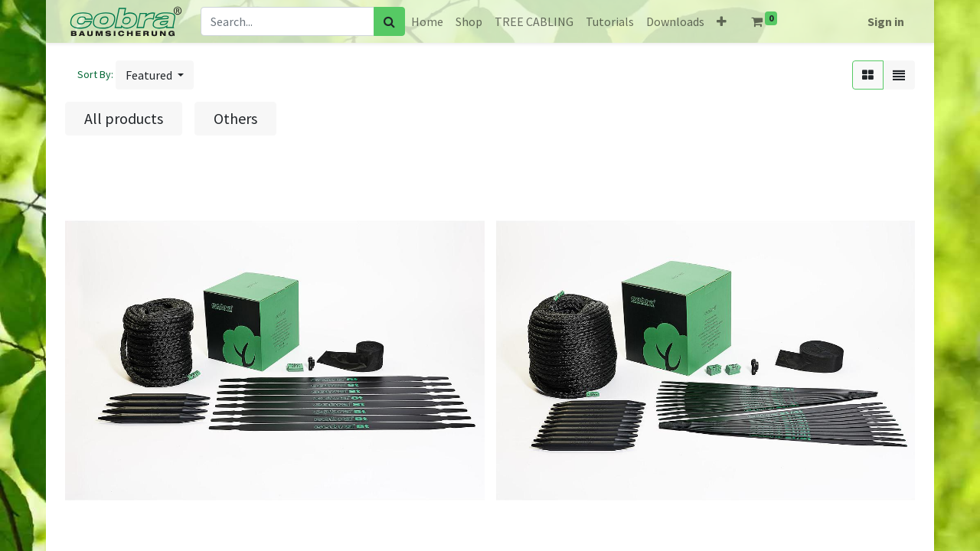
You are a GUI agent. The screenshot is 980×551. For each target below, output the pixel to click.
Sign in (886, 21)
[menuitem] (427, 21)
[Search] (389, 21)
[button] (722, 21)
